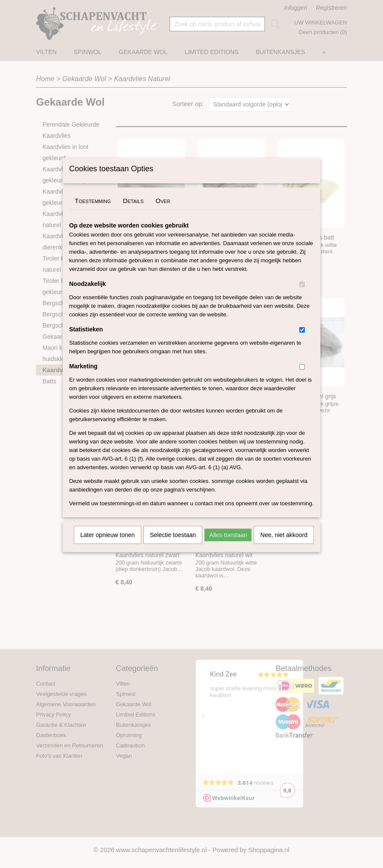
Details (133, 212)
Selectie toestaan (173, 546)
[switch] (302, 296)
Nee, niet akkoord (284, 546)
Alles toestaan (228, 546)
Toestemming (93, 212)
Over (163, 212)
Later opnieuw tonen (108, 546)
